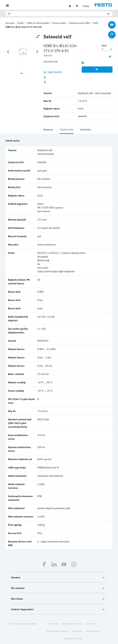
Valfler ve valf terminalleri (38, 23)
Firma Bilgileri (77, 631)
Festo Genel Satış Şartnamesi (57, 631)
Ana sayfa (10, 23)
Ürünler (20, 23)
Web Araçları (54, 624)
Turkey (86, 6)
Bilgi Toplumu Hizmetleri (73, 638)
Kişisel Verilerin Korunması (73, 624)
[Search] (59, 14)
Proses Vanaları (59, 23)
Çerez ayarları (92, 624)
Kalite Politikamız (93, 631)
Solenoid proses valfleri (80, 23)
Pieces (104, 45)
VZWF (95, 23)
